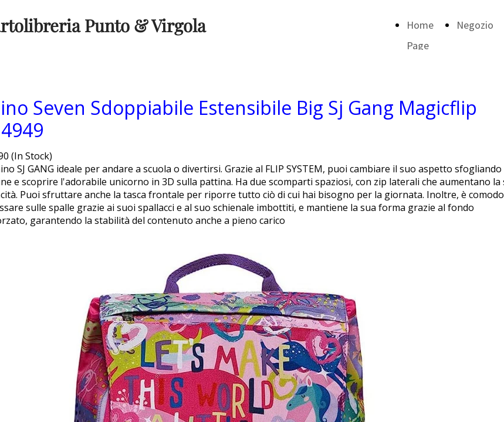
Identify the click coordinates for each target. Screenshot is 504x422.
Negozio (475, 25)
